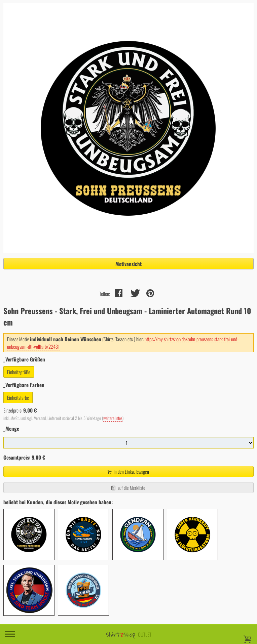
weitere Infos (113, 418)
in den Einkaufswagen (128, 471)
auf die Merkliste (128, 488)
